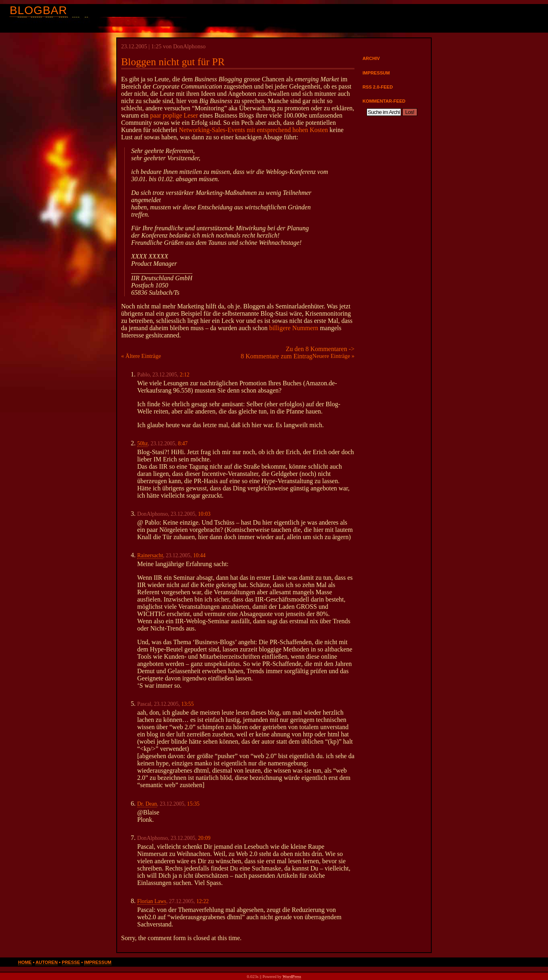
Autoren (46, 962)
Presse (71, 962)
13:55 (188, 704)
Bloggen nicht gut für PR (173, 62)
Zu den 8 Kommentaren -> (320, 349)
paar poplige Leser (174, 115)
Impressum (376, 73)
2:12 (185, 375)
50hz (142, 443)
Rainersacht (150, 555)
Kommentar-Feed (384, 101)
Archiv (371, 58)
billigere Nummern (294, 328)
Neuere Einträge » (333, 356)
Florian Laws (152, 901)
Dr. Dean (147, 804)
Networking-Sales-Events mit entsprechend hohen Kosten (254, 130)
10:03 (204, 514)
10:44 (199, 555)
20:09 (204, 838)
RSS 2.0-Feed (378, 87)
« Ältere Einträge (141, 356)
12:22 (203, 901)
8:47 (183, 443)
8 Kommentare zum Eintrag (276, 356)
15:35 (193, 804)
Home (25, 962)
